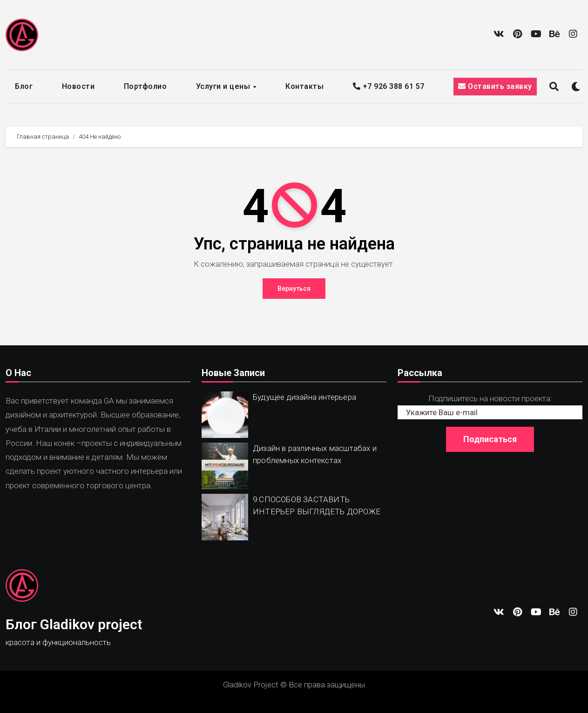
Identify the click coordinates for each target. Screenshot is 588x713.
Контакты (304, 86)
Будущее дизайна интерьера (304, 397)
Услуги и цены (224, 86)
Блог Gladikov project (74, 624)
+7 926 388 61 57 (389, 86)
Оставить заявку (495, 86)
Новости (78, 86)
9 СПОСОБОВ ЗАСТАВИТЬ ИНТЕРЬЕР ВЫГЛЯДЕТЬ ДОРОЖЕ (317, 505)
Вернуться (294, 289)
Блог (24, 86)
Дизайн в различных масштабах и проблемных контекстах (315, 454)
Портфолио (145, 86)
